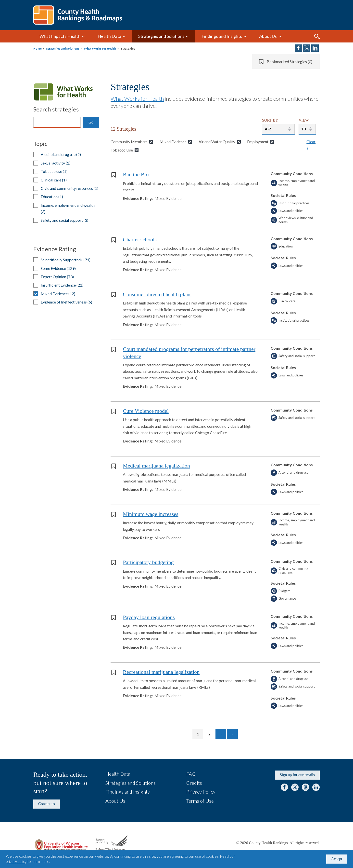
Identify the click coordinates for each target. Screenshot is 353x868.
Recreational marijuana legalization (161, 672)
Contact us (47, 804)
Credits (194, 783)
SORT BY (270, 120)
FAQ (191, 774)
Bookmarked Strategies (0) (290, 62)
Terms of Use (200, 801)
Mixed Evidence (173, 142)
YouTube (305, 787)
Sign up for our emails (297, 775)
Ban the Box (136, 174)
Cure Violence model (146, 411)
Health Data (109, 36)
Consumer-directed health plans (157, 294)
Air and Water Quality (217, 142)
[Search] (57, 123)
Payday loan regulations (149, 617)
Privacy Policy (201, 792)
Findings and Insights (222, 36)
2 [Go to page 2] (212, 734)
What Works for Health (100, 48)
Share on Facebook (298, 48)
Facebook (284, 787)
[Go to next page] (221, 734)
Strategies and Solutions (161, 36)
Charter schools (140, 240)
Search (317, 36)
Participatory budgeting (148, 562)
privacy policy (16, 861)
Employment (258, 142)
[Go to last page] (232, 734)
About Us (268, 36)
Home (38, 48)
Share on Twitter (307, 48)
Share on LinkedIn (315, 48)
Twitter (295, 787)
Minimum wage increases (151, 514)
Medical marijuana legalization (156, 466)
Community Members (129, 142)
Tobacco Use (122, 150)
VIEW (304, 120)
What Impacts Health (60, 36)
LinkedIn (316, 787)
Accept (337, 859)
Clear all (311, 145)
